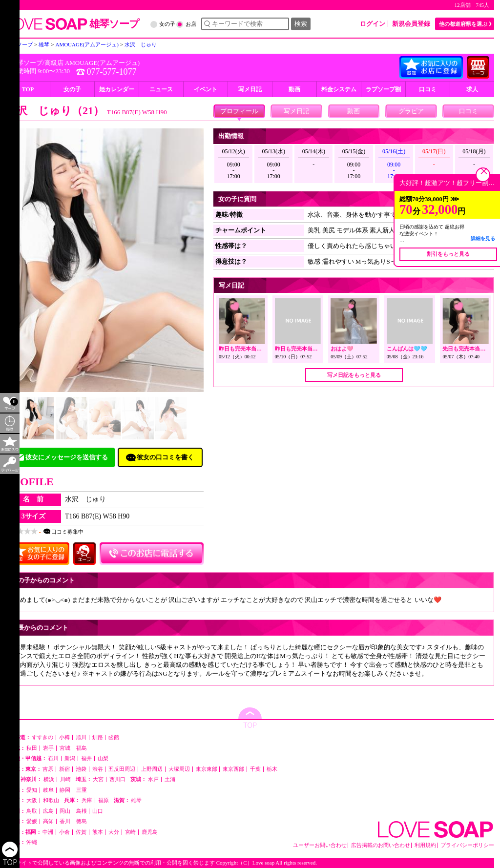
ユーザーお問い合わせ (320, 845)
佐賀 (81, 832)
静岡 (65, 790)
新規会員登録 (411, 24)
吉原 (48, 769)
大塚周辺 (179, 769)
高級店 (54, 63)
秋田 (32, 748)
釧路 (98, 737)
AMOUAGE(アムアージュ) (102, 63)
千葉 (255, 769)
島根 (82, 811)
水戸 (153, 779)
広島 (48, 811)
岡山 (65, 811)
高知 (48, 821)
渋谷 (98, 769)
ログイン (373, 24)
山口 (98, 811)
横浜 (49, 779)
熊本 (98, 832)
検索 (301, 24)
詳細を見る (483, 238)
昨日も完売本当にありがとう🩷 (257, 349)
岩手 (48, 748)
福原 (104, 800)
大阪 (32, 800)
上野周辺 (152, 769)
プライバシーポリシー (467, 845)
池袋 (81, 769)
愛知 (32, 790)
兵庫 (87, 800)
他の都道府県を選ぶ (463, 24)
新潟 (70, 758)
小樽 (64, 737)
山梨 (103, 758)
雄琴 (136, 800)
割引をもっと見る (448, 254)
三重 (82, 790)
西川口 (117, 779)
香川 (65, 821)
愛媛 (32, 821)
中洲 (48, 832)
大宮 (98, 779)
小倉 (64, 832)
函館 (114, 737)
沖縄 (32, 842)
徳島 (82, 821)
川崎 (65, 779)
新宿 (64, 769)
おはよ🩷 (342, 349)
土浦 (170, 779)
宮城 (65, 748)
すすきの (42, 737)
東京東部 (207, 769)
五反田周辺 (122, 769)
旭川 (81, 737)
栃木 (272, 769)
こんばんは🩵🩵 (407, 349)
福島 (82, 748)
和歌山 (51, 800)
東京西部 (233, 769)
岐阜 (48, 790)
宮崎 (130, 832)
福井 (86, 758)
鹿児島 (150, 832)
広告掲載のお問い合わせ (381, 845)
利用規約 (425, 845)
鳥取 (32, 811)
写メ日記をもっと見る (354, 375)
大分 (114, 832)
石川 (53, 758)
